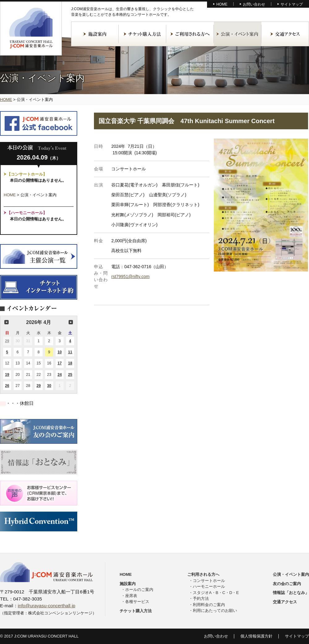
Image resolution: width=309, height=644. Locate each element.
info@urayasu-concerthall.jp (47, 606)
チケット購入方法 (142, 34)
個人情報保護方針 (256, 636)
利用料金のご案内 (209, 605)
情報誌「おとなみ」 (291, 593)
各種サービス (137, 602)
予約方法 (201, 598)
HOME (222, 4)
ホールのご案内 (139, 590)
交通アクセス (285, 34)
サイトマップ (292, 4)
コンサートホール (209, 581)
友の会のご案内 (287, 584)
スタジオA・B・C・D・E (216, 593)
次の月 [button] (71, 322)
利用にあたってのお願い (215, 611)
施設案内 (95, 34)
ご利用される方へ (190, 34)
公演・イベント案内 (238, 34)
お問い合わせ (254, 4)
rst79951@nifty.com (130, 276)
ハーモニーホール (209, 586)
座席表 (131, 596)
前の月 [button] (6, 322)
